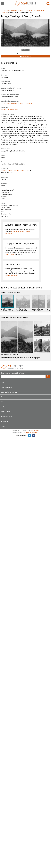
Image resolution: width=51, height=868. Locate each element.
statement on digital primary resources (18, 233)
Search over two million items (13, 373)
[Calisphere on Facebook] (34, 436)
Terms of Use (5, 412)
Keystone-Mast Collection (9, 110)
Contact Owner (26, 56)
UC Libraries (35, 431)
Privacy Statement (7, 417)
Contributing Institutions (9, 392)
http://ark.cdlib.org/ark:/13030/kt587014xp (15, 171)
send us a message (12, 275)
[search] (48, 4)
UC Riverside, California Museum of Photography (17, 10)
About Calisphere (7, 387)
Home (3, 382)
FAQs (3, 407)
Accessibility (5, 421)
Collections (5, 397)
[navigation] (3, 4)
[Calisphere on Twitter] (30, 436)
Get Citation (25, 50)
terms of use (10, 255)
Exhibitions (5, 402)
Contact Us (5, 426)
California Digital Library (30, 433)
